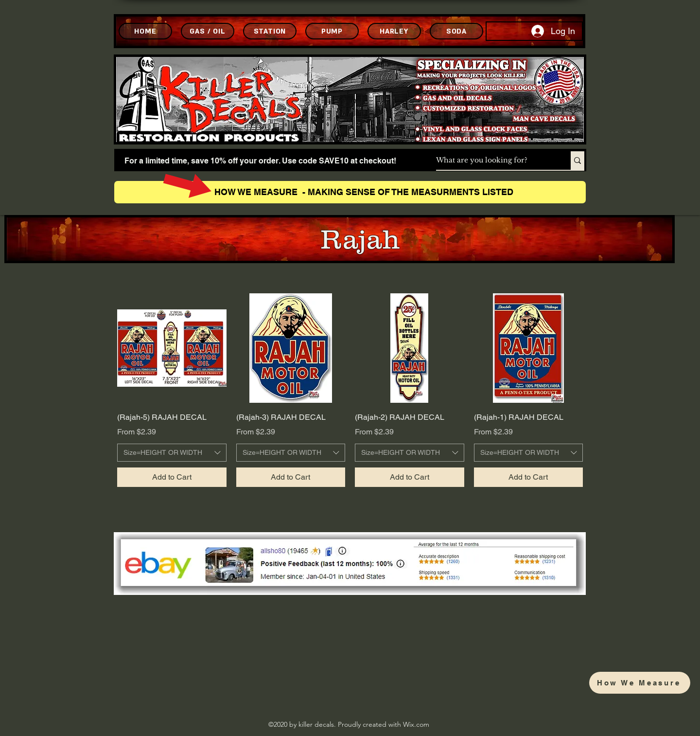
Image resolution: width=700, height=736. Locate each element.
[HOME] (145, 31)
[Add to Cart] (172, 477)
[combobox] (172, 453)
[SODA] (456, 31)
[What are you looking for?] (493, 161)
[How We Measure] (640, 683)
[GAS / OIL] (208, 31)
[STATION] (270, 31)
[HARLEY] (394, 31)
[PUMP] (332, 31)
